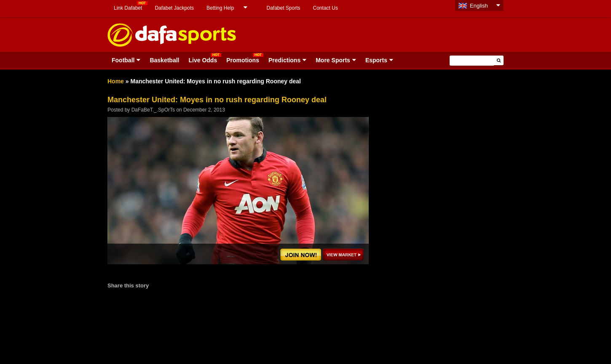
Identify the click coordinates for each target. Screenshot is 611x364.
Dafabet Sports (283, 8)
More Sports (333, 60)
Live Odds (203, 60)
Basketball (164, 60)
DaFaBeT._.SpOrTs (153, 110)
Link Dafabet (128, 8)
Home (116, 81)
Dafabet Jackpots (174, 8)
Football (123, 60)
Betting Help (220, 8)
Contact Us (326, 8)
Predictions (284, 60)
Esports (376, 60)
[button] (499, 60)
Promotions (243, 60)
